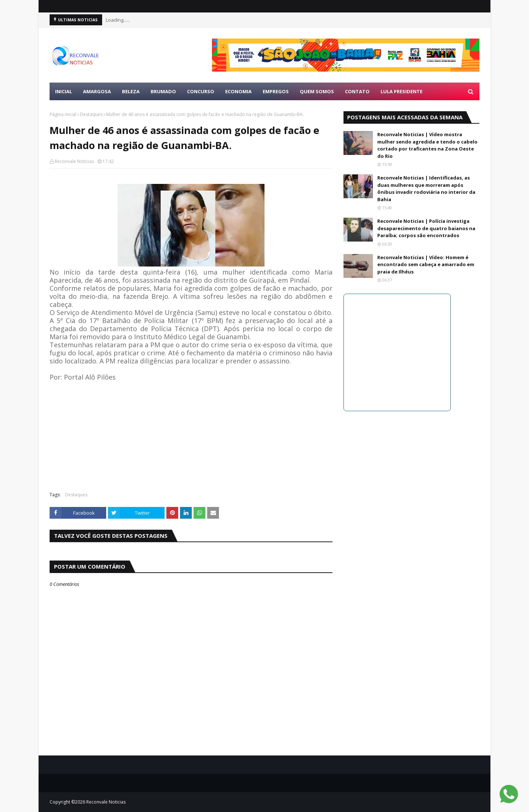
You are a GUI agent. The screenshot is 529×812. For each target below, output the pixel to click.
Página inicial (63, 114)
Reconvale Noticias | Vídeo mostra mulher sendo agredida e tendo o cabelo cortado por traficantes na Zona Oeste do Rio (427, 145)
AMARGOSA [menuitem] (97, 91)
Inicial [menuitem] (64, 91)
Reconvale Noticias (74, 161)
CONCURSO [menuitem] (201, 91)
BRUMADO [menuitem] (163, 91)
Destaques (91, 114)
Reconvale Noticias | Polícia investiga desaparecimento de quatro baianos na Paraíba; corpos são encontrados (426, 228)
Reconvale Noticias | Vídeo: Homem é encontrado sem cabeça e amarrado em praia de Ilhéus (426, 264)
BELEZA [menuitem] (131, 91)
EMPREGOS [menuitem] (276, 91)
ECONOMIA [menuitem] (238, 91)
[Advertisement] (191, 433)
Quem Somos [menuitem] (317, 91)
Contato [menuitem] (357, 91)
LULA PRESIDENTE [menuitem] (402, 91)
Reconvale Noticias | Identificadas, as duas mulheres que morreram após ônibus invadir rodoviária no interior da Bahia (426, 188)
